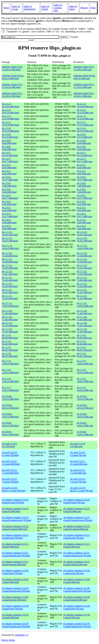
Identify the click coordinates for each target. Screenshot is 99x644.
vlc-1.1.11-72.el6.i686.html (10, 279)
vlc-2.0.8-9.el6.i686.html (9, 142)
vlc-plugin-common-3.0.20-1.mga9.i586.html (15, 581)
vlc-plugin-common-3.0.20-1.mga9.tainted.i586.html (15, 598)
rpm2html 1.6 (22, 635)
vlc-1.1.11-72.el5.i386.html (10, 291)
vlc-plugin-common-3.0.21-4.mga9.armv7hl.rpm (77, 537)
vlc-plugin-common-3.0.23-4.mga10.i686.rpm (77, 510)
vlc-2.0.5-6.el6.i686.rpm (84, 203)
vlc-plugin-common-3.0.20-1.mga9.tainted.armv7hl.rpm (77, 590)
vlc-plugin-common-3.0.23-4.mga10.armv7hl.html (15, 501)
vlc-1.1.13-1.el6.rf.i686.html (10, 247)
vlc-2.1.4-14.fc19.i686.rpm (85, 111)
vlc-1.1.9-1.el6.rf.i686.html (10, 362)
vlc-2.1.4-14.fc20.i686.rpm (85, 105)
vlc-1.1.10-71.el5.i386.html (10, 324)
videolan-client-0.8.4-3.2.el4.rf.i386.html (12, 68)
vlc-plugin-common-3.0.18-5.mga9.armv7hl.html (15, 607)
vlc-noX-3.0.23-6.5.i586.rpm (78, 445)
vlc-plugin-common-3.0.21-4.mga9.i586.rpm (77, 545)
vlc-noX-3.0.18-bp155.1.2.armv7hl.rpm (81, 489)
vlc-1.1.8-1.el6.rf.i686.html (10, 371)
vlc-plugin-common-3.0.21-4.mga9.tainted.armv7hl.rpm (77, 554)
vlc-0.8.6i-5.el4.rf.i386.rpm (85, 424)
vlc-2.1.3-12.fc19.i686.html (10, 117)
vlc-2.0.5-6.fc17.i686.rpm (84, 197)
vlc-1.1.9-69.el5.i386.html (10, 349)
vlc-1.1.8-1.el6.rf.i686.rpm (85, 371)
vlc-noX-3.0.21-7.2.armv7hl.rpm (78, 480)
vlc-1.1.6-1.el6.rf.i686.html (10, 380)
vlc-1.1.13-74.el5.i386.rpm (84, 233)
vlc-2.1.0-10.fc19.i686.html (10, 130)
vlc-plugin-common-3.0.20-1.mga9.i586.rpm (77, 581)
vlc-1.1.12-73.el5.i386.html (10, 267)
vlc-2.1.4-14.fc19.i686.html (10, 111)
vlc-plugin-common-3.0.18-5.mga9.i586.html (15, 616)
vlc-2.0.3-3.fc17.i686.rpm (84, 215)
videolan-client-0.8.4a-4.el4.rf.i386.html (13, 77)
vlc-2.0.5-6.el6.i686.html (9, 203)
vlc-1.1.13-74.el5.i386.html (10, 233)
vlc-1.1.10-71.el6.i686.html (10, 312)
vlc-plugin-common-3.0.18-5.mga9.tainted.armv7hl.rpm (77, 625)
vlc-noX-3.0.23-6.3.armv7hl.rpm (78, 454)
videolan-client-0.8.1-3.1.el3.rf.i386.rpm (84, 86)
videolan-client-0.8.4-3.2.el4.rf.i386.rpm (84, 68)
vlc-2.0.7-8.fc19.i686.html (10, 154)
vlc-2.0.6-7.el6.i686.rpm (84, 185)
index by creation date (58, 8)
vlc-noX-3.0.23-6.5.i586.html (10, 445)
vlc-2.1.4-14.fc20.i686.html (10, 105)
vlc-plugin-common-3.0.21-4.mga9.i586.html (15, 545)
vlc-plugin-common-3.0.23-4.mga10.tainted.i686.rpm (77, 528)
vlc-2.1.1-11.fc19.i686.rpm (85, 124)
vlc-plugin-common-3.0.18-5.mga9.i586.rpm (77, 616)
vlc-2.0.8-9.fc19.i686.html (10, 136)
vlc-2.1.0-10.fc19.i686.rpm (85, 130)
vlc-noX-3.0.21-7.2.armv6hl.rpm (78, 472)
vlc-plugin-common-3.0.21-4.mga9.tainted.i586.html (15, 563)
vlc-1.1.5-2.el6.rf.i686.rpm (85, 389)
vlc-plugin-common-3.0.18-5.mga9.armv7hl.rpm (77, 607)
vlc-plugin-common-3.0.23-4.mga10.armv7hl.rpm (77, 501)
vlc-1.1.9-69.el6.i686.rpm (84, 336)
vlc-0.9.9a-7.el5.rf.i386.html (10, 398)
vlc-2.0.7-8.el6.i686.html (9, 166)
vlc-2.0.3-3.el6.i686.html (9, 221)
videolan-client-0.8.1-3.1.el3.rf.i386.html (12, 86)
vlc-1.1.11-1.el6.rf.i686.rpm (85, 305)
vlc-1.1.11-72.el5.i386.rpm (84, 291)
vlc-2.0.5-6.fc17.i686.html (10, 197)
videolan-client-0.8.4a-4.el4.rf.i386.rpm (84, 77)
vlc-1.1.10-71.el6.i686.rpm (84, 312)
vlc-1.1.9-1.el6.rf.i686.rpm (85, 362)
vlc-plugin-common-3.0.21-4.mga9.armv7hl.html (15, 537)
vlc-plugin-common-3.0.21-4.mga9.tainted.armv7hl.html (16, 554)
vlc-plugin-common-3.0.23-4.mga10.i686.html (15, 510)
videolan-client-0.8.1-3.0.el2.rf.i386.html (12, 95)
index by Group (16, 8)
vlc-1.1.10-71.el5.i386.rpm (84, 324)
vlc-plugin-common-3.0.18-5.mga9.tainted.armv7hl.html (16, 625)
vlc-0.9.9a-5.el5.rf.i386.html (10, 415)
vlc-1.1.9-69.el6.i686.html (10, 336)
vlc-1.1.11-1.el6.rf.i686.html (10, 305)
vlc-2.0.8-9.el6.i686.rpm (84, 142)
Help (93, 8)
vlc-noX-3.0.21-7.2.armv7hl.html (10, 480)
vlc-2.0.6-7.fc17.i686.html (10, 178)
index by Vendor (45, 8)
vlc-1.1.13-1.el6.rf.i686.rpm (85, 247)
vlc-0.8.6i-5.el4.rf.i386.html (10, 424)
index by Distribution (30, 8)
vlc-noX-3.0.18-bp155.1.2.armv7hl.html (13, 489)
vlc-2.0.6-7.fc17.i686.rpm (84, 178)
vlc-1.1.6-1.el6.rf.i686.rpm (85, 380)
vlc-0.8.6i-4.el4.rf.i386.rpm (85, 433)
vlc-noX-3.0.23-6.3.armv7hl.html (10, 454)
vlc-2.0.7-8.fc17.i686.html (10, 160)
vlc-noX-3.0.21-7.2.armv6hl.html (10, 472)
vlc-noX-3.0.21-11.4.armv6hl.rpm (79, 463)
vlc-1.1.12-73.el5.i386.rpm (84, 267)
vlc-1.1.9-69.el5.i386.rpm (84, 349)
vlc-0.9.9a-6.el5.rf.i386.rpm (85, 407)
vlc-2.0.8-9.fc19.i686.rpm (84, 136)
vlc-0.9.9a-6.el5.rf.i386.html (10, 407)
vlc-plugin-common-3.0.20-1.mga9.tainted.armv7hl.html (16, 590)
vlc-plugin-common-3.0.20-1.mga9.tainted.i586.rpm (77, 598)
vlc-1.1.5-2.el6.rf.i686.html (10, 389)
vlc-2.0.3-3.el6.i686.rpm (84, 221)
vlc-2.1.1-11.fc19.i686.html (10, 124)
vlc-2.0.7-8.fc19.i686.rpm (84, 154)
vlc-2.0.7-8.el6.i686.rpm (84, 166)
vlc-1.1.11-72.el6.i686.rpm (84, 279)
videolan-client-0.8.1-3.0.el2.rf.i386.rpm (84, 95)
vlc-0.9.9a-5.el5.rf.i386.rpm (85, 415)
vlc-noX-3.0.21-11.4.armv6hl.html (11, 463)
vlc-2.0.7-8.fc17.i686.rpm (84, 160)
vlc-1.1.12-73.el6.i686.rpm (84, 254)
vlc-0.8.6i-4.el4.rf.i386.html (10, 433)
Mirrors (84, 8)
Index (6, 8)
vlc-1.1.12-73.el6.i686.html (10, 254)
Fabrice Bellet (8, 640)
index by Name (73, 8)
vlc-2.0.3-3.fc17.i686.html (10, 215)
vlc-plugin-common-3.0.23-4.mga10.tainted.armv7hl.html (16, 519)
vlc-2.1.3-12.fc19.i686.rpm (85, 117)
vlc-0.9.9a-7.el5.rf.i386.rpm (85, 398)
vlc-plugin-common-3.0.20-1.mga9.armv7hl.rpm (77, 572)
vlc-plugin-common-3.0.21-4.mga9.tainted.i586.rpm (77, 563)
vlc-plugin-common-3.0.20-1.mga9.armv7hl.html (15, 572)
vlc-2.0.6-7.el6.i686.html (9, 185)
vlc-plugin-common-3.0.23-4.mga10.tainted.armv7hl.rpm (78, 519)
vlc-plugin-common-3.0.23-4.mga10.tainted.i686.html (15, 528)
